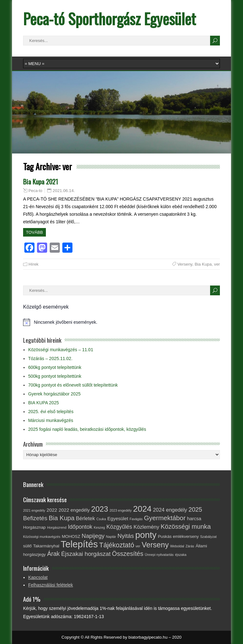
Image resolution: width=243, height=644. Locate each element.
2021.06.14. (64, 191)
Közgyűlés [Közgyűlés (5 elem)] (119, 527)
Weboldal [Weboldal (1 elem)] (177, 546)
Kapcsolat (38, 577)
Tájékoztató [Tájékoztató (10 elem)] (117, 545)
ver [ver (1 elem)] (138, 546)
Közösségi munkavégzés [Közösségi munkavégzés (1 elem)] (42, 537)
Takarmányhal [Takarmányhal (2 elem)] (46, 546)
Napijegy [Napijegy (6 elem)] (93, 536)
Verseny (185, 264)
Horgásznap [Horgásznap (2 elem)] (34, 527)
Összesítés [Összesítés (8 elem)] (128, 554)
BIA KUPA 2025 (44, 403)
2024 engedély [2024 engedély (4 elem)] (170, 510)
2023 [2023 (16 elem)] (100, 509)
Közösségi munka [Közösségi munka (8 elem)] (186, 527)
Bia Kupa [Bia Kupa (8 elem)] (62, 518)
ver (217, 264)
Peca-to (35, 191)
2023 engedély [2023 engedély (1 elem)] (121, 510)
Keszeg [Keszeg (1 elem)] (99, 527)
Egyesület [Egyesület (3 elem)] (118, 518)
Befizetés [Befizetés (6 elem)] (35, 518)
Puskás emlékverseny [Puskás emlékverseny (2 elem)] (178, 536)
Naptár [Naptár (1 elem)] (111, 537)
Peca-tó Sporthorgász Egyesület (109, 18)
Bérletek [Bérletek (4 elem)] (85, 518)
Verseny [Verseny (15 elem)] (155, 545)
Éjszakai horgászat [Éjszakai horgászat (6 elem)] (86, 554)
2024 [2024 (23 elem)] (142, 509)
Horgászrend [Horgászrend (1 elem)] (57, 527)
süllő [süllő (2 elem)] (27, 546)
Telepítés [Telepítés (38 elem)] (79, 544)
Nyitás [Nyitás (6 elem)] (126, 536)
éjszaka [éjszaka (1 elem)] (181, 555)
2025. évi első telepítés (51, 412)
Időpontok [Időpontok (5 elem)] (80, 527)
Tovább (34, 232)
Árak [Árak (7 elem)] (53, 554)
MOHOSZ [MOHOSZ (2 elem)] (71, 536)
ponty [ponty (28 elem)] (146, 535)
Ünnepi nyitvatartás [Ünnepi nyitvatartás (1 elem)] (159, 555)
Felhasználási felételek (51, 585)
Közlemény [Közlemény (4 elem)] (146, 527)
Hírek (34, 264)
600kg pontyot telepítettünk (55, 367)
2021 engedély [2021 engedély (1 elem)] (34, 510)
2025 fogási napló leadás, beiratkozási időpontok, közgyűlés (87, 429)
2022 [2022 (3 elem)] (52, 510)
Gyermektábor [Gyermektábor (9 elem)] (165, 518)
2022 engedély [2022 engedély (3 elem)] (74, 510)
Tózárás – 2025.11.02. (50, 358)
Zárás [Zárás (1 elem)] (190, 546)
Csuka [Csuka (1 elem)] (101, 519)
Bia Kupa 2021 (40, 181)
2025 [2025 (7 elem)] (195, 509)
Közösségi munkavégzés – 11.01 (61, 350)
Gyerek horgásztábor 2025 (54, 394)
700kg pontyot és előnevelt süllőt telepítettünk (73, 385)
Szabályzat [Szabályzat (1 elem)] (208, 537)
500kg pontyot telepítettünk (55, 376)
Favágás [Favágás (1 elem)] (136, 519)
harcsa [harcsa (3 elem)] (194, 518)
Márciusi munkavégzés (51, 420)
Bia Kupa (203, 264)
